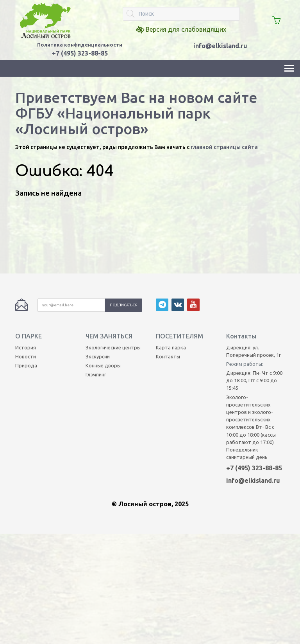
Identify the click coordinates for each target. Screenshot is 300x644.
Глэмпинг (96, 313)
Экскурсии (98, 295)
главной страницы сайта (224, 147)
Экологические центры (113, 286)
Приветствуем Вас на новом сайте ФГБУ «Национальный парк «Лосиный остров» (136, 113)
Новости (26, 295)
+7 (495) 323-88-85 (254, 407)
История (26, 286)
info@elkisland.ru (220, 46)
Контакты (168, 295)
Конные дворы (103, 304)
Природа (26, 304)
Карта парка (171, 286)
